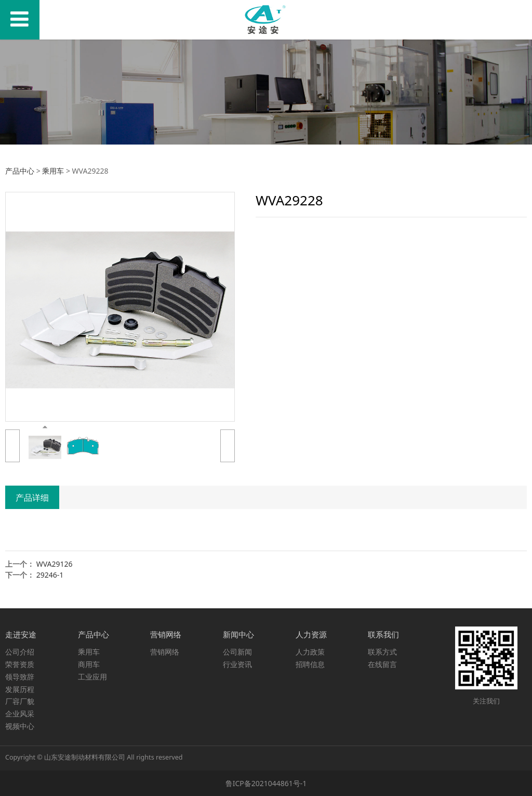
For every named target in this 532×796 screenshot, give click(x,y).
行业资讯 (237, 664)
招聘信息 (310, 664)
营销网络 (165, 652)
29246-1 (50, 575)
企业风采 (20, 714)
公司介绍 (20, 652)
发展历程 (20, 689)
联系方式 (382, 652)
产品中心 (20, 171)
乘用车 (53, 171)
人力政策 (310, 652)
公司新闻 (237, 652)
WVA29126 (55, 564)
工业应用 (92, 677)
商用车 (89, 664)
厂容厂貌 (20, 701)
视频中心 (20, 726)
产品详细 (32, 498)
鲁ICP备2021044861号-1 (266, 783)
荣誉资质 (20, 664)
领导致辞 (20, 677)
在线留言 (382, 664)
